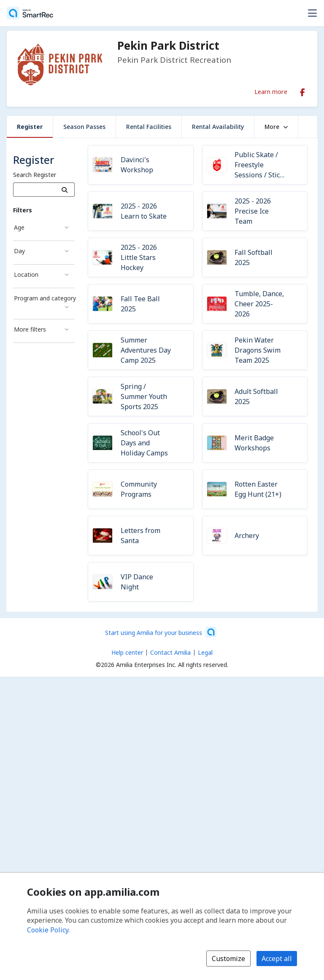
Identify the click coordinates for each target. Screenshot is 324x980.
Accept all (277, 959)
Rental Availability (218, 127)
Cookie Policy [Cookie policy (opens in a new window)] (48, 930)
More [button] (276, 127)
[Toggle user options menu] (312, 13)
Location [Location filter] (26, 274)
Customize (228, 959)
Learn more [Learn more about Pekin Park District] (271, 91)
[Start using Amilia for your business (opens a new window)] (161, 632)
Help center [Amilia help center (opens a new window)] (127, 652)
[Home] (30, 13)
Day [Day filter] (19, 251)
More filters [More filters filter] (30, 329)
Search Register (35, 175)
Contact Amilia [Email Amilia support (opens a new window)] (170, 652)
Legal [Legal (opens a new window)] (205, 652)
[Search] (65, 190)
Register (30, 127)
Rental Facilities (149, 127)
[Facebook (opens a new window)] (302, 91)
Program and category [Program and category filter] (44, 298)
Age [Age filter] (19, 227)
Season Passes (84, 127)
